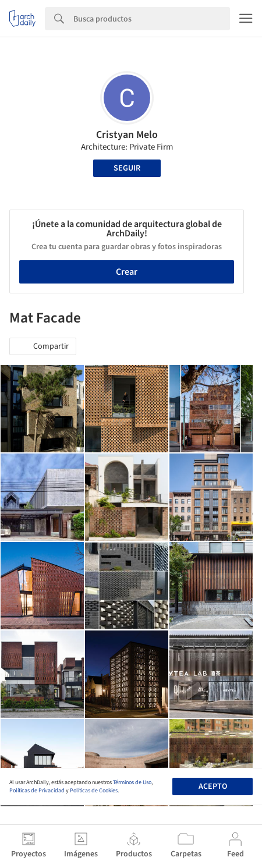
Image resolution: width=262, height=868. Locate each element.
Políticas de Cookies (94, 791)
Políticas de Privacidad (37, 791)
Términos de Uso (132, 782)
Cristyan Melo (127, 135)
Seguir (127, 168)
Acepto (213, 786)
